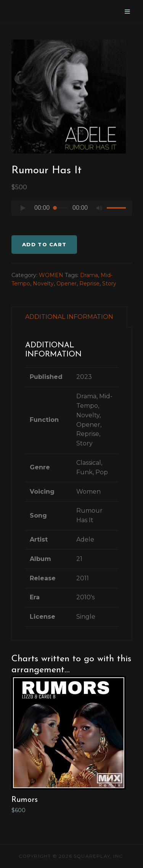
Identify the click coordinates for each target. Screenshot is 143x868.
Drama (89, 275)
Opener (67, 284)
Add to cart (44, 244)
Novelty (43, 284)
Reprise (89, 284)
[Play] (23, 208)
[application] (72, 210)
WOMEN (51, 275)
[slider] (61, 208)
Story (109, 284)
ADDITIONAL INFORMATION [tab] (69, 317)
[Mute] (99, 208)
